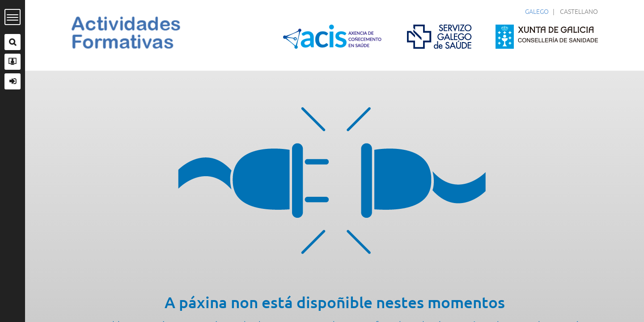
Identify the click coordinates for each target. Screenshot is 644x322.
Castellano (579, 11)
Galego (537, 11)
